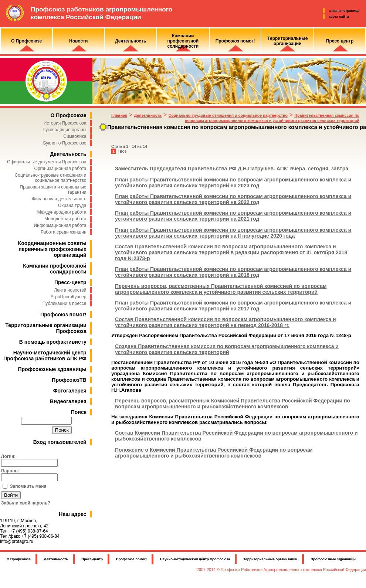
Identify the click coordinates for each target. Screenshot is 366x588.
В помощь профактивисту (53, 342)
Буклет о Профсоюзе (65, 143)
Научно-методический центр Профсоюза (195, 559)
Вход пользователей (60, 442)
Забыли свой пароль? (26, 503)
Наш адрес (72, 514)
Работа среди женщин (64, 232)
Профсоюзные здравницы (52, 369)
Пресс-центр (70, 282)
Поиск (79, 412)
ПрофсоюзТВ (69, 380)
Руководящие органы (64, 130)
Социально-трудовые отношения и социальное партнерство (51, 178)
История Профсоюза (65, 123)
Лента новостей (70, 290)
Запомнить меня (28, 486)
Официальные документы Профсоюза (47, 162)
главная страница (344, 11)
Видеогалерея (68, 401)
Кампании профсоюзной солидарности (55, 269)
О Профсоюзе (68, 115)
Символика (75, 136)
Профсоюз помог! (63, 315)
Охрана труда (72, 205)
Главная (119, 115)
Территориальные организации (270, 559)
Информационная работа (60, 225)
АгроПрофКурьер (69, 297)
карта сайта (339, 17)
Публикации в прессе (65, 303)
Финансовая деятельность (59, 199)
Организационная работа (60, 169)
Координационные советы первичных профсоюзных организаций (52, 249)
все (123, 151)
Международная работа (62, 212)
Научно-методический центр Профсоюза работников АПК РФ (45, 356)
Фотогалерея (70, 391)
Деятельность (68, 154)
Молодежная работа (65, 219)
